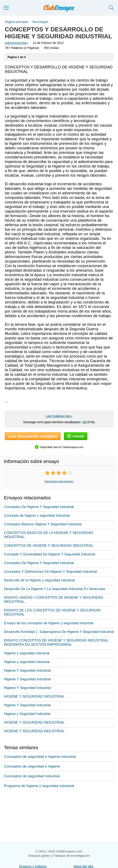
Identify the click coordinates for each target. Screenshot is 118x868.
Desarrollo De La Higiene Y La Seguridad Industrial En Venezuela (55, 589)
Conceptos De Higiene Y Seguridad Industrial (39, 507)
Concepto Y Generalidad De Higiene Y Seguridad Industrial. (50, 554)
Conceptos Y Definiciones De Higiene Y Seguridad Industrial (50, 572)
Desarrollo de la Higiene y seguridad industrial (39, 580)
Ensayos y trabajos (33, 866)
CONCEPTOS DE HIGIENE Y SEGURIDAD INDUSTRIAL (49, 546)
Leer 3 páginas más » (59, 416)
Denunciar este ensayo (59, 481)
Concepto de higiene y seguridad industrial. (37, 515)
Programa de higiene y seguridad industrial (39, 786)
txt (84, 422)
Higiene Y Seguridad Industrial (27, 670)
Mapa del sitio (84, 866)
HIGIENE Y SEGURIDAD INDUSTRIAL (34, 696)
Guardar (76, 436)
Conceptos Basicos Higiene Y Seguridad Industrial (43, 524)
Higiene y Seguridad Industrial (27, 714)
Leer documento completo (33, 436)
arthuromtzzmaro (16, 43)
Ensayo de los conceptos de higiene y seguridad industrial (49, 623)
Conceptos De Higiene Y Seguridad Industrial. (39, 563)
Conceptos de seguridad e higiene (32, 766)
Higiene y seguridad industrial (27, 653)
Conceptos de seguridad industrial (32, 776)
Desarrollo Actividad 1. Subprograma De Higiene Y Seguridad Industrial (59, 632)
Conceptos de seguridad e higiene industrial (40, 757)
